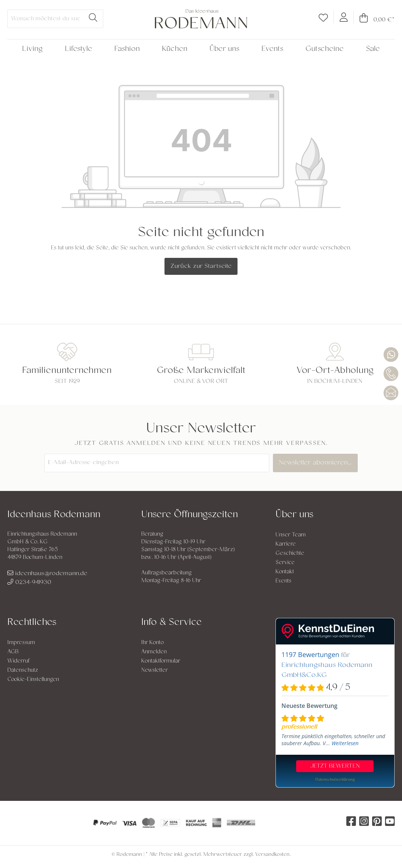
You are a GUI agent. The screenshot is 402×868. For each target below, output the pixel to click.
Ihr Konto (153, 643)
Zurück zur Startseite (201, 266)
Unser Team (291, 535)
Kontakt (285, 572)
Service (285, 563)
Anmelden (154, 652)
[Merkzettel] (323, 19)
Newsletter (155, 670)
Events (283, 581)
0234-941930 (29, 582)
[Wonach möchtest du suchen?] (46, 19)
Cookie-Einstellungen (33, 680)
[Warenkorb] (374, 20)
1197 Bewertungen (310, 654)
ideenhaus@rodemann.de (47, 574)
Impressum (21, 643)
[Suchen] (93, 19)
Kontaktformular (161, 661)
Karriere (286, 544)
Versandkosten (272, 855)
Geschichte (290, 554)
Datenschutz (23, 670)
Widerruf (18, 661)
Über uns (294, 515)
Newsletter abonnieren (317, 463)
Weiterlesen (345, 743)
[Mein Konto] (344, 17)
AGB (13, 652)
